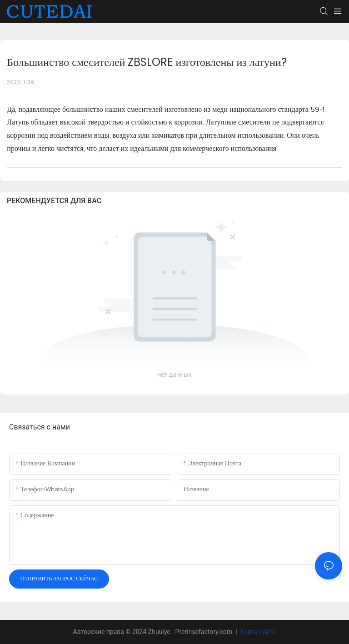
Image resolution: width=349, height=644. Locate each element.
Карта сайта (257, 632)
